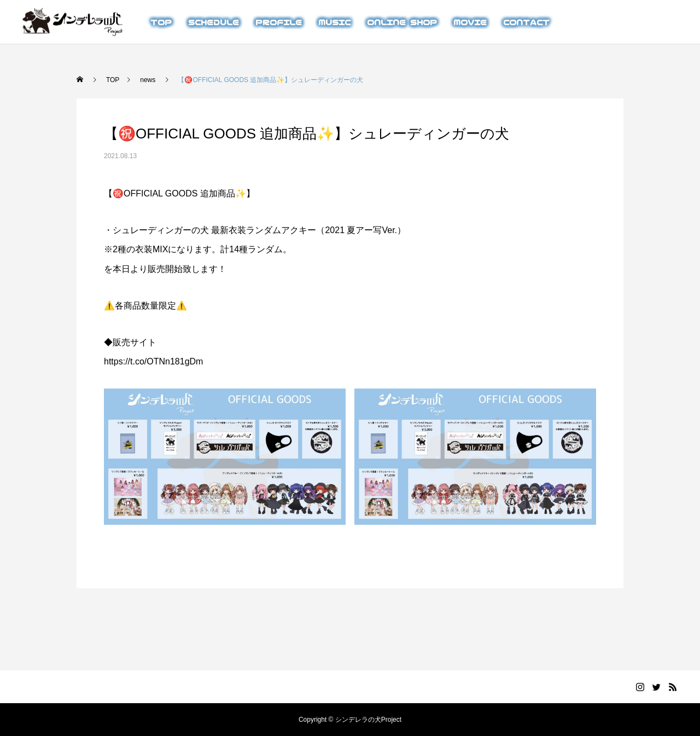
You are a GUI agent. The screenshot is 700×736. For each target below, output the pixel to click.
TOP (161, 22)
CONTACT (526, 22)
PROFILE (279, 22)
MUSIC (334, 22)
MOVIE (470, 22)
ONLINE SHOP (402, 22)
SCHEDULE (214, 22)
